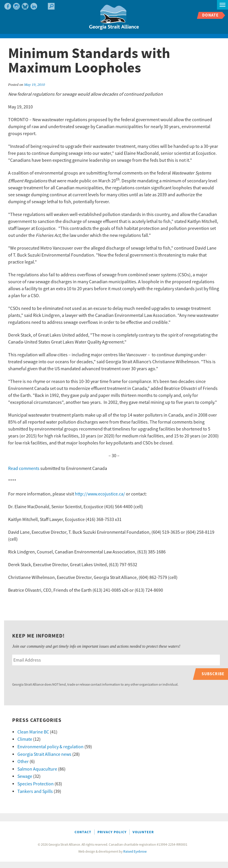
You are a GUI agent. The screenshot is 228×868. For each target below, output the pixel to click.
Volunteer (143, 832)
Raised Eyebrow (135, 852)
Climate (25, 739)
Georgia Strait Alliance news (44, 754)
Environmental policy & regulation (50, 747)
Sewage (25, 776)
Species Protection (36, 784)
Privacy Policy (112, 832)
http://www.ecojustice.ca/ (100, 494)
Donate (210, 15)
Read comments (24, 468)
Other (23, 762)
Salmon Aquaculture (37, 769)
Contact (83, 832)
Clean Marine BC (33, 732)
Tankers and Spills (35, 791)
